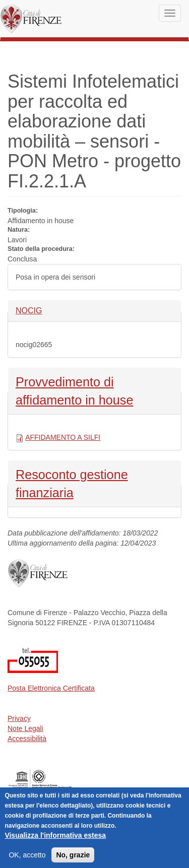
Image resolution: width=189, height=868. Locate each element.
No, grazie (73, 859)
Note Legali (25, 728)
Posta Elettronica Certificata (51, 688)
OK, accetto (27, 859)
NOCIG (33, 310)
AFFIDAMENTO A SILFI (63, 437)
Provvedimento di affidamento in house (74, 390)
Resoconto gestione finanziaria (72, 483)
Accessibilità (27, 739)
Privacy (19, 718)
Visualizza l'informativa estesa (55, 839)
